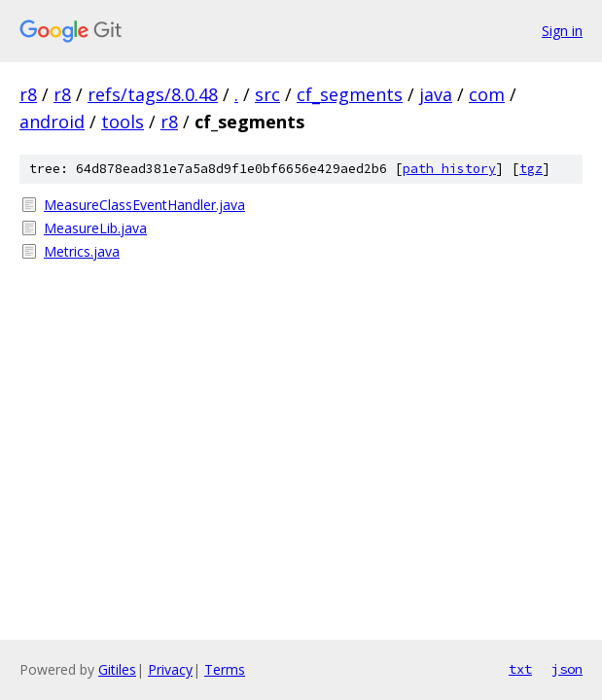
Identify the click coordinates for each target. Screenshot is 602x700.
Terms (225, 669)
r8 (28, 94)
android (52, 122)
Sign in (562, 31)
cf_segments (350, 94)
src (267, 94)
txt (520, 669)
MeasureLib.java (95, 228)
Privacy (170, 669)
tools (123, 122)
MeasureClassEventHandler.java (144, 205)
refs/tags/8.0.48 (153, 94)
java (436, 94)
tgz (531, 169)
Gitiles (117, 669)
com (487, 94)
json (567, 669)
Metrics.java (82, 251)
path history (449, 169)
